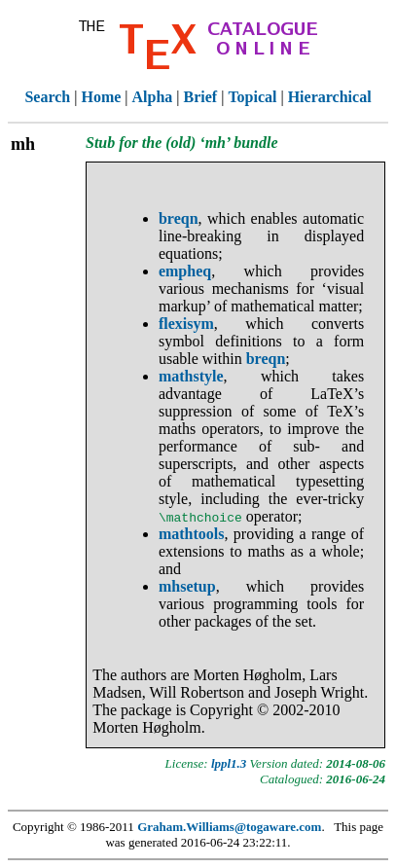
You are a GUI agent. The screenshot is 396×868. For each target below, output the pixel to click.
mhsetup (187, 586)
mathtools (192, 534)
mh (23, 144)
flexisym (186, 324)
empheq (185, 271)
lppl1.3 (229, 763)
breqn (179, 218)
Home (101, 97)
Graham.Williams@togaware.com (229, 827)
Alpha (153, 97)
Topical (252, 97)
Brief (201, 97)
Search (47, 97)
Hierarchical (330, 97)
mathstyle (191, 376)
